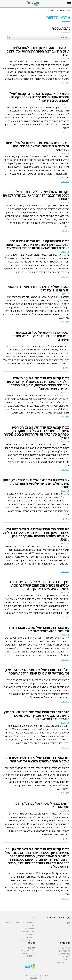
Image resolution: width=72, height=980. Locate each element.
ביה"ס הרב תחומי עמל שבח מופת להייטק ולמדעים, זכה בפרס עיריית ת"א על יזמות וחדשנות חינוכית (37, 672)
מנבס (68, 926)
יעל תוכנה (33, 978)
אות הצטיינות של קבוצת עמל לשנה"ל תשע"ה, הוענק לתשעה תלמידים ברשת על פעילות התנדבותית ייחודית (36, 483)
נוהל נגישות (66, 960)
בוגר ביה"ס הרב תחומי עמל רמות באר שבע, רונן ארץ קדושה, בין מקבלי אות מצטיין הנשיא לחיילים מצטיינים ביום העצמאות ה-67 (36, 716)
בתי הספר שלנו (65, 951)
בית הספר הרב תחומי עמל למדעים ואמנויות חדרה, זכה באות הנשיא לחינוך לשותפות (37, 629)
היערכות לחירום (30, 929)
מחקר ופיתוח (66, 957)
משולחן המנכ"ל (64, 948)
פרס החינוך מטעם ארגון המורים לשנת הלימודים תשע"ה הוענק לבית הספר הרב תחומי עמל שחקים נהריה (38, 51)
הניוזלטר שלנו (30, 937)
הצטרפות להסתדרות (28, 940)
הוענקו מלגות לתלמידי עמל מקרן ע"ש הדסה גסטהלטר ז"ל (41, 805)
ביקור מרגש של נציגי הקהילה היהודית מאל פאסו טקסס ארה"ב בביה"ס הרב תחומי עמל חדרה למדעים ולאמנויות (36, 195)
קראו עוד (65, 83)
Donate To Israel (63, 962)
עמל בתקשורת (65, 954)
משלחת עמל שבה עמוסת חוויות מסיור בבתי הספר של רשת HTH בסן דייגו (38, 289)
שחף (68, 923)
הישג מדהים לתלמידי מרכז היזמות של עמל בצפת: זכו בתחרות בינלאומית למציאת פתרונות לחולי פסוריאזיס (38, 146)
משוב (68, 929)
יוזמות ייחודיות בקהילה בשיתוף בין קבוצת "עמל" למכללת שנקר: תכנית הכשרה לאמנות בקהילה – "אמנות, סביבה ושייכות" (39, 97)
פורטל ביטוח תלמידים (27, 932)
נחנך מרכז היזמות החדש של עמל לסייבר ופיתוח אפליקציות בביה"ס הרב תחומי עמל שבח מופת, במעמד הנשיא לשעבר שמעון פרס (39, 585)
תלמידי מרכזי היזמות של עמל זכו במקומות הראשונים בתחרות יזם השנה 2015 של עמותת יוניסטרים (41, 336)
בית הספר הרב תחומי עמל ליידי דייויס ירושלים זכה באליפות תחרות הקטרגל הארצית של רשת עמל (38, 759)
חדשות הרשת (30, 934)
